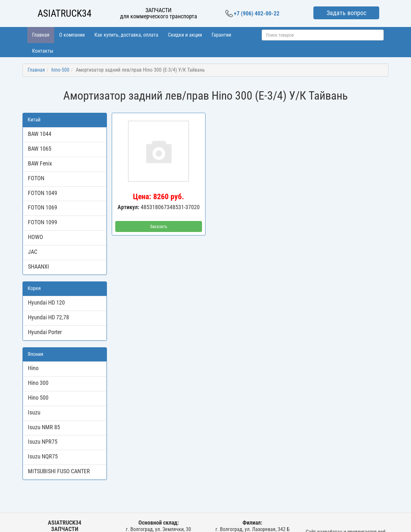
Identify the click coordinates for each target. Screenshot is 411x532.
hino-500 (60, 70)
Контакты (43, 51)
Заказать (159, 226)
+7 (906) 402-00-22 (252, 13)
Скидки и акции (185, 35)
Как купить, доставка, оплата (126, 35)
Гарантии (221, 35)
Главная (41, 35)
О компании (72, 35)
